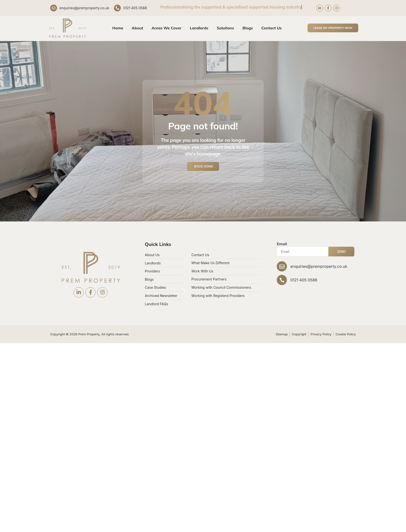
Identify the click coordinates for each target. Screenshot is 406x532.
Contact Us (271, 28)
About (137, 28)
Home (118, 28)
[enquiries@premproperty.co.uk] (54, 8)
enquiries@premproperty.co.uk (84, 8)
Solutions (225, 28)
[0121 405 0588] (117, 8)
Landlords (199, 28)
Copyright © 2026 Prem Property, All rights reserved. (90, 334)
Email (282, 244)
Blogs (248, 28)
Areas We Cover (166, 28)
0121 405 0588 (135, 8)
